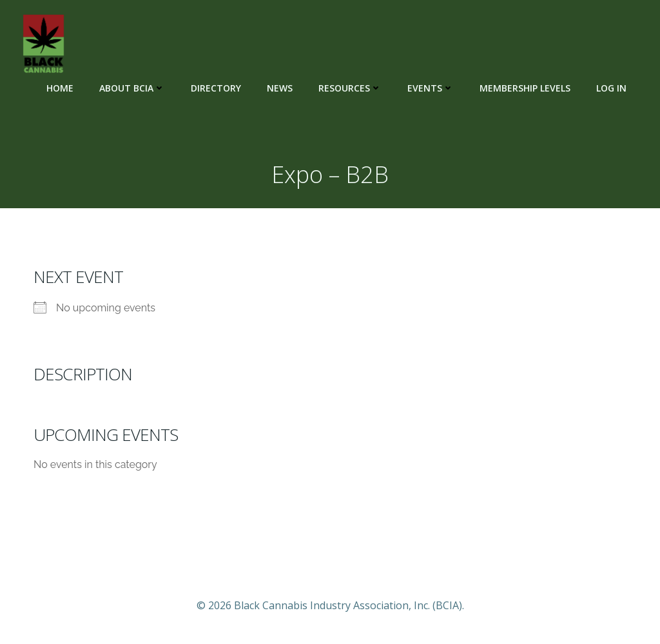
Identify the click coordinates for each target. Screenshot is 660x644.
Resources (350, 88)
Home (60, 88)
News (280, 88)
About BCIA (132, 88)
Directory (216, 88)
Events (431, 88)
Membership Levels (525, 88)
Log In (611, 88)
